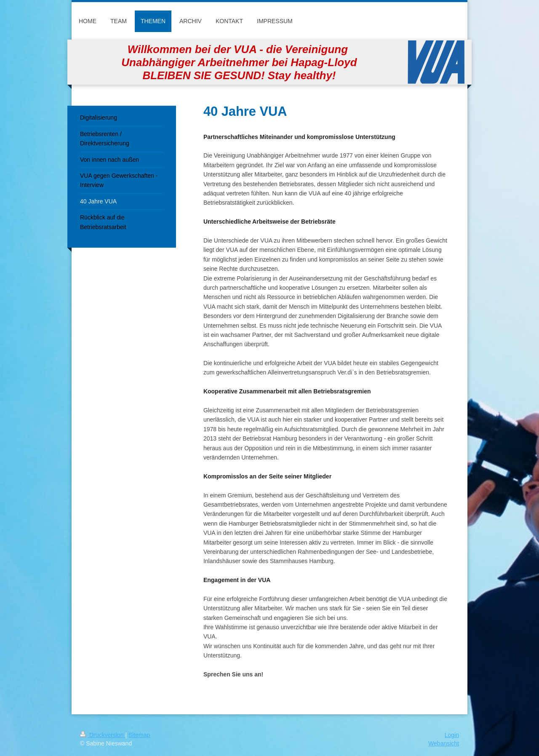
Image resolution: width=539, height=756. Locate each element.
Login (452, 735)
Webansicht (444, 743)
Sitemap (139, 735)
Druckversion (103, 735)
